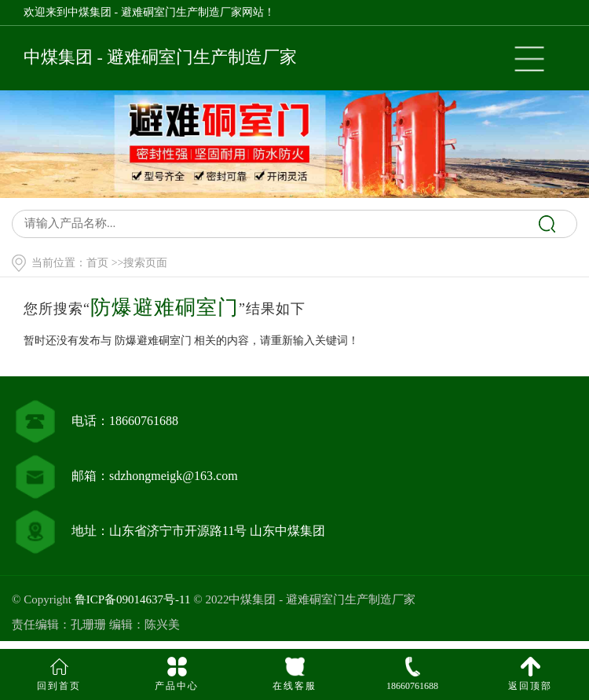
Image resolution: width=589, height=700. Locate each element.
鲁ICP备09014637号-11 (133, 599)
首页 (97, 263)
